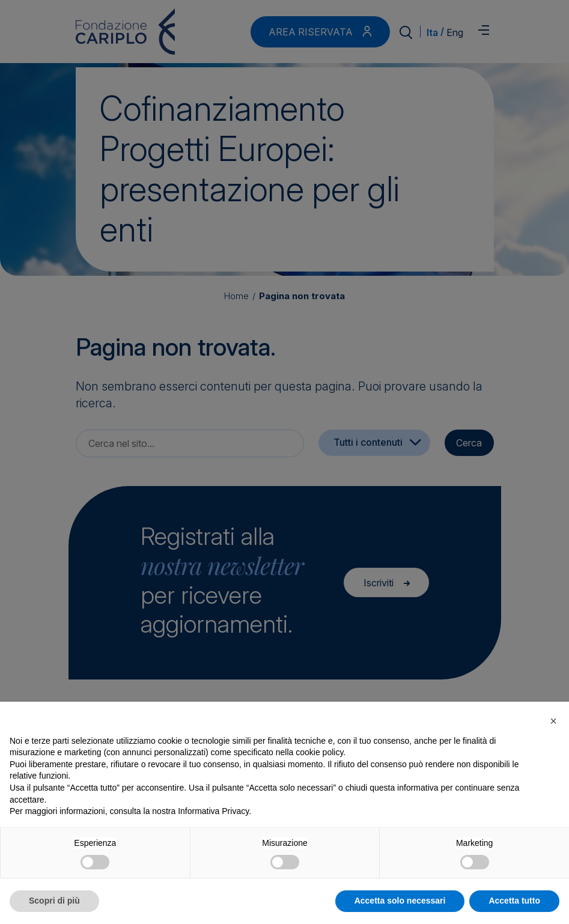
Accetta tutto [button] (514, 901)
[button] (553, 721)
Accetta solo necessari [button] (400, 901)
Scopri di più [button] (54, 901)
